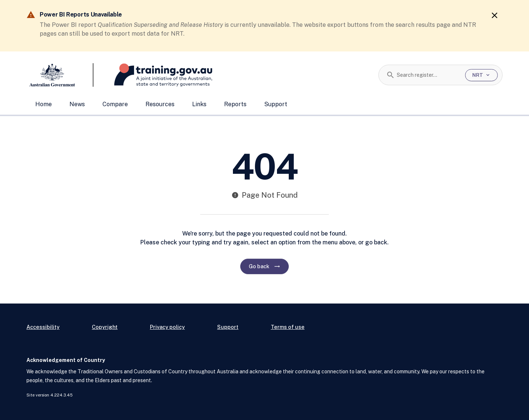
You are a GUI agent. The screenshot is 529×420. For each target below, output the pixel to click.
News (77, 104)
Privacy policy (167, 327)
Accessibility (43, 327)
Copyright (105, 327)
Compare (115, 104)
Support (276, 104)
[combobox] (428, 75)
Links (199, 104)
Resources (160, 104)
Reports (235, 104)
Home (44, 104)
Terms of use (288, 327)
